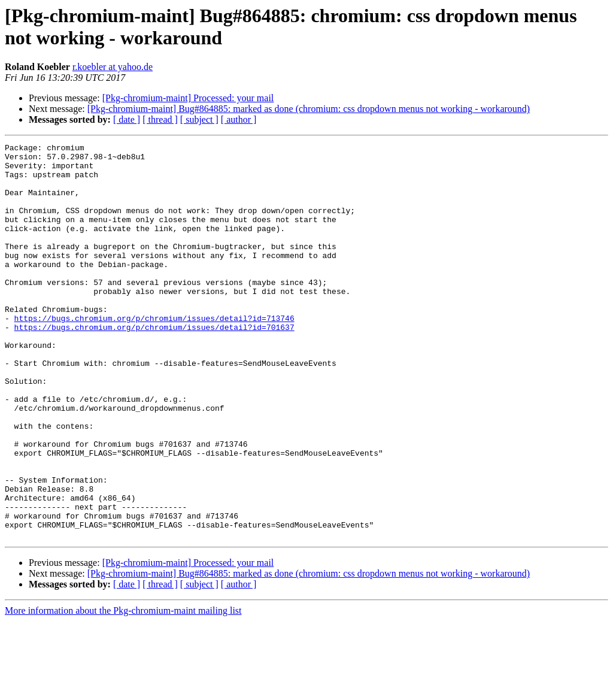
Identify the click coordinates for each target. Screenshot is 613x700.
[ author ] (239, 119)
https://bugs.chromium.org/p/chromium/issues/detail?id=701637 (154, 365)
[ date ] (127, 119)
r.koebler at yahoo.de (113, 67)
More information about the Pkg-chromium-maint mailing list (123, 690)
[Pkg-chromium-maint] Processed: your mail (188, 98)
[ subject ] (199, 119)
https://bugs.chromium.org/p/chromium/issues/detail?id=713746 (154, 354)
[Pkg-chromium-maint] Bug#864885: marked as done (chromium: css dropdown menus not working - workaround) (309, 109)
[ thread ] (160, 119)
